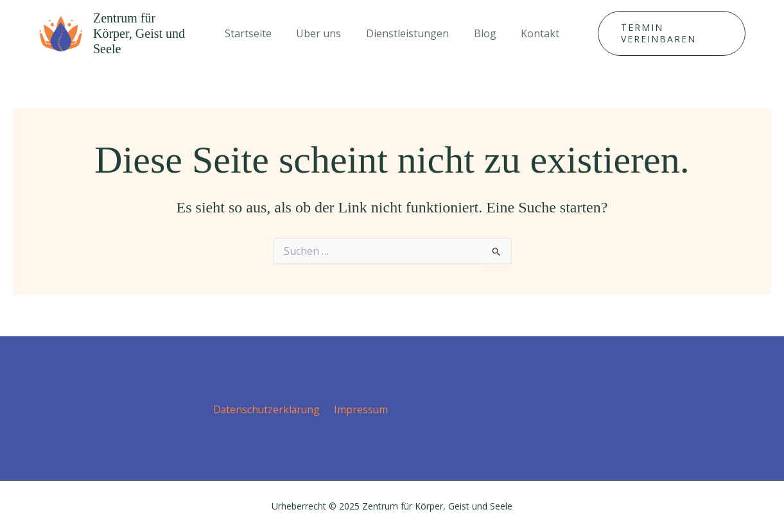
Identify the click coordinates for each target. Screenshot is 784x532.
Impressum (360, 409)
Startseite (257, 33)
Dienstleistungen (407, 33)
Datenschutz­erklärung (268, 409)
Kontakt (532, 33)
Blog (481, 33)
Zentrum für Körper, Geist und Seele (139, 33)
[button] (666, 33)
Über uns (323, 33)
